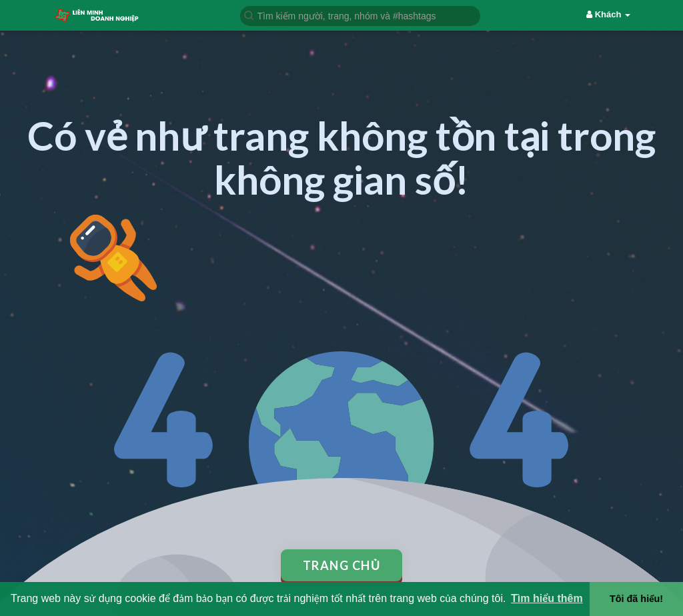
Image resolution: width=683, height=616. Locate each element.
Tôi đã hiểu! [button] (636, 599)
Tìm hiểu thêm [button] (547, 598)
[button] (360, 15)
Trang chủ (342, 565)
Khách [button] (608, 14)
